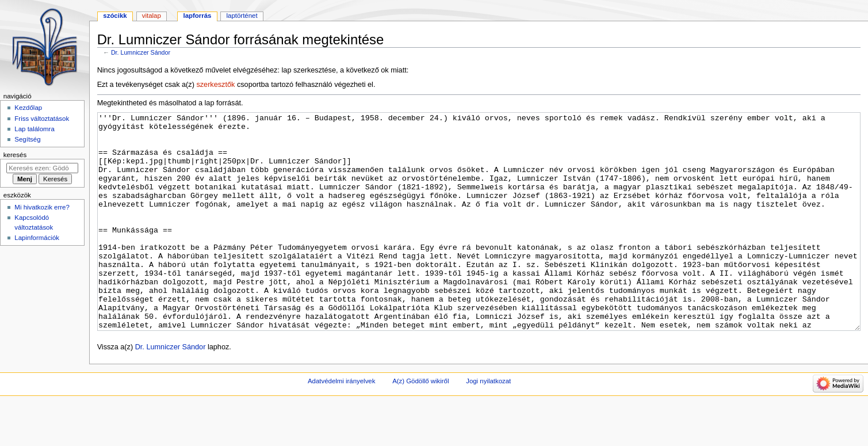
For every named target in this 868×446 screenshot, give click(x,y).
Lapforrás (197, 16)
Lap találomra (34, 129)
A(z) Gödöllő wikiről (420, 424)
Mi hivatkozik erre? (42, 207)
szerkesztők (215, 85)
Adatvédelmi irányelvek (341, 424)
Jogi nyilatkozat (488, 424)
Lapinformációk (37, 238)
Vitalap (152, 16)
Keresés (15, 155)
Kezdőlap (28, 108)
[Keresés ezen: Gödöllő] (42, 168)
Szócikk (115, 16)
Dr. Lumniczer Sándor (141, 52)
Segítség (27, 139)
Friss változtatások (42, 119)
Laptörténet (242, 16)
